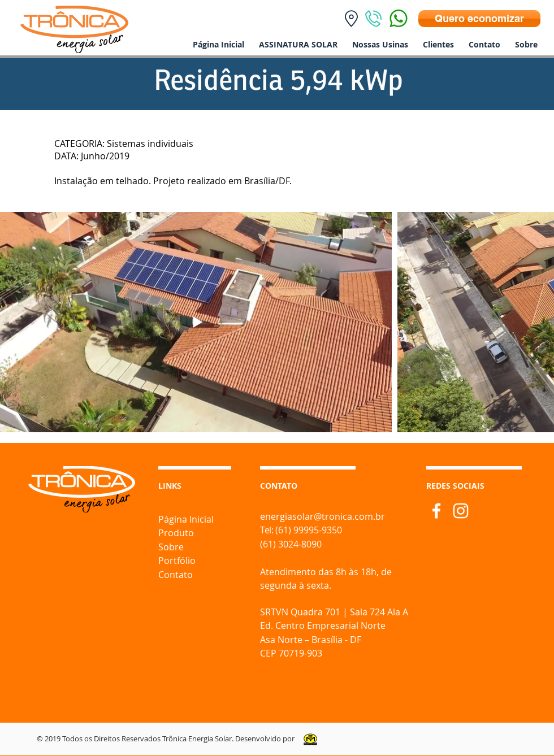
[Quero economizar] (479, 19)
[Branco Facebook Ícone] (436, 511)
